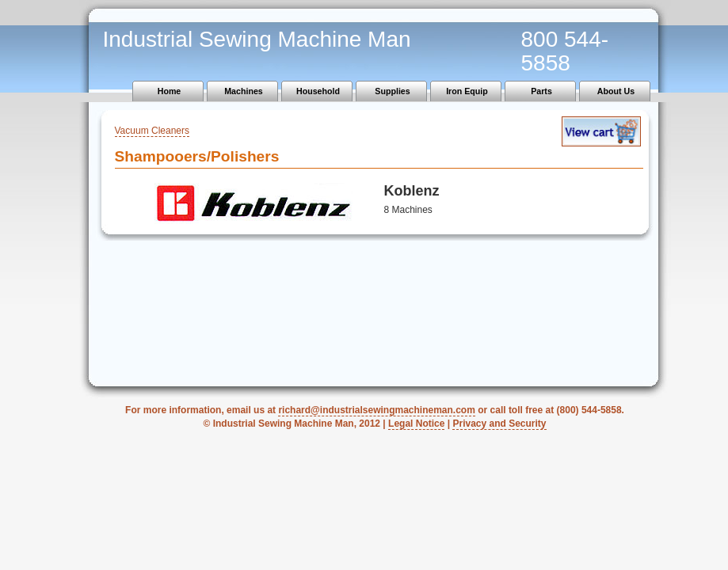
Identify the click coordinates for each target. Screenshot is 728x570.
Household (318, 91)
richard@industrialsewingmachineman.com (376, 410)
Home (170, 91)
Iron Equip (467, 91)
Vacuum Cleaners (152, 131)
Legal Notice (416, 424)
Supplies (392, 91)
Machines (244, 91)
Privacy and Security (499, 424)
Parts (541, 91)
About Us (616, 91)
